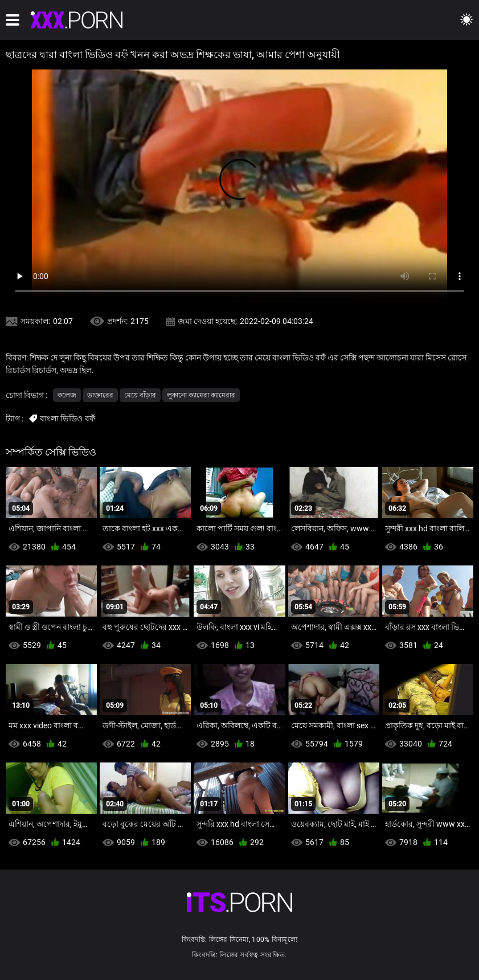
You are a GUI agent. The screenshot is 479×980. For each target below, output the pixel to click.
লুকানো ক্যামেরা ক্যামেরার (201, 395)
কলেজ (67, 395)
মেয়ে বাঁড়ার (140, 395)
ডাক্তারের (100, 395)
